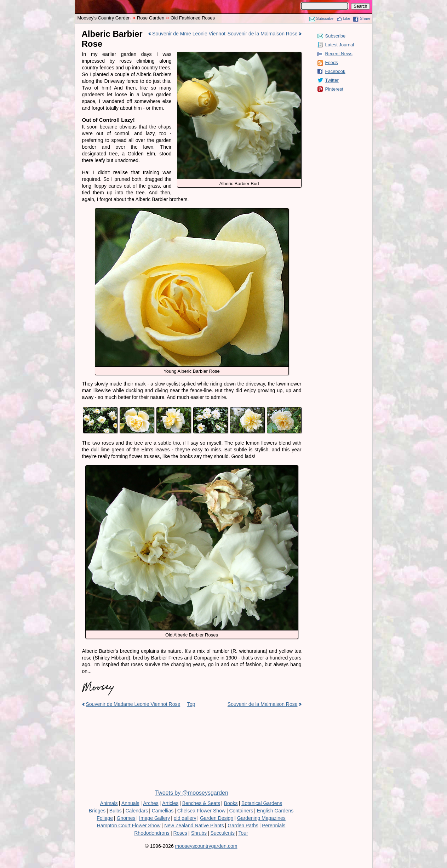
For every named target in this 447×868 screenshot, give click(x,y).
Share (365, 18)
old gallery (185, 818)
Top (191, 704)
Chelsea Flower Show (201, 811)
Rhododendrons (152, 833)
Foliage (105, 818)
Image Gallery (154, 818)
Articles (170, 803)
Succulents (223, 833)
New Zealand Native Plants (194, 826)
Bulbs (116, 811)
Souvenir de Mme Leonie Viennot (189, 34)
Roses (180, 833)
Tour (243, 833)
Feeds (332, 62)
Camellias (163, 811)
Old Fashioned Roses (193, 18)
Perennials (274, 826)
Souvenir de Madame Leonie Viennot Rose (133, 704)
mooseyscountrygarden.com (206, 846)
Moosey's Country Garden (104, 18)
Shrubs (199, 833)
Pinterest (334, 89)
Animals (109, 803)
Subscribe (325, 18)
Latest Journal (340, 45)
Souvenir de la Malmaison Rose (263, 34)
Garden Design (217, 818)
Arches (151, 803)
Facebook (335, 71)
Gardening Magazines (261, 818)
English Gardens (275, 811)
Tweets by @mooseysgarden (192, 793)
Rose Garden (151, 18)
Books (231, 803)
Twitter (332, 80)
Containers (241, 811)
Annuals (130, 803)
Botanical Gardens (262, 803)
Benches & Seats (201, 803)
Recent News (339, 54)
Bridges (97, 811)
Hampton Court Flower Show (129, 826)
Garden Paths (243, 826)
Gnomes (126, 818)
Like (347, 18)
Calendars (137, 811)
